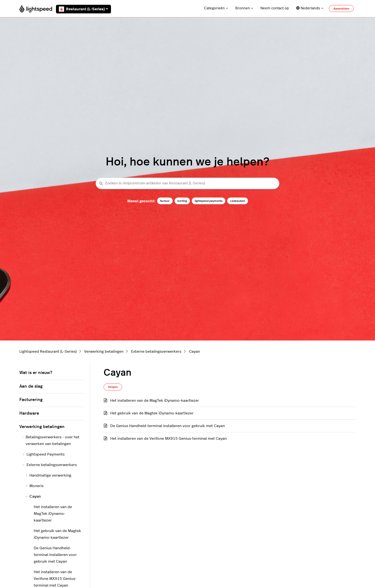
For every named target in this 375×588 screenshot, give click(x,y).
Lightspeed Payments (43, 454)
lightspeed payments (209, 201)
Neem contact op (275, 8)
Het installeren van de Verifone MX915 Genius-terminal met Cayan (168, 439)
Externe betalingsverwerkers (156, 352)
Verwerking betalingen (104, 352)
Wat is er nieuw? (36, 373)
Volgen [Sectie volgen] (113, 387)
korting (182, 201)
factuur (165, 201)
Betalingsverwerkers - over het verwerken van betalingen (51, 440)
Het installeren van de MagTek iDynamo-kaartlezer (155, 401)
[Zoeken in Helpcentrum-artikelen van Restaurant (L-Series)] (187, 184)
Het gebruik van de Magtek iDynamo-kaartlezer (152, 413)
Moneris (34, 486)
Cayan (194, 352)
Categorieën (216, 8)
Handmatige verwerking (48, 475)
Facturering (31, 400)
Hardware (29, 413)
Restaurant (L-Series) (83, 9)
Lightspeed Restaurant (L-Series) (48, 352)
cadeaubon (238, 201)
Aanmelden (341, 9)
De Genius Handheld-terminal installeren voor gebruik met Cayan (168, 426)
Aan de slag (31, 386)
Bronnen (244, 8)
